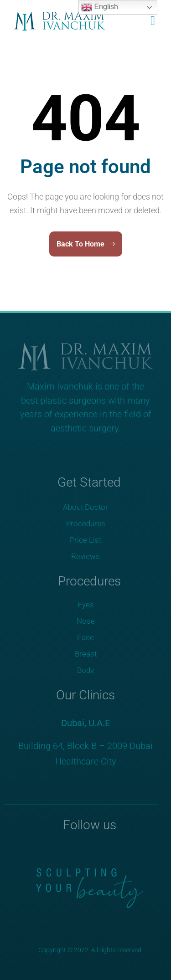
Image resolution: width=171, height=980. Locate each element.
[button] (150, 21)
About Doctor (85, 507)
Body (85, 670)
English (100, 7)
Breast (86, 654)
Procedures (86, 523)
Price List (85, 540)
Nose (86, 621)
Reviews (85, 556)
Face (85, 637)
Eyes (86, 605)
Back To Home (86, 244)
